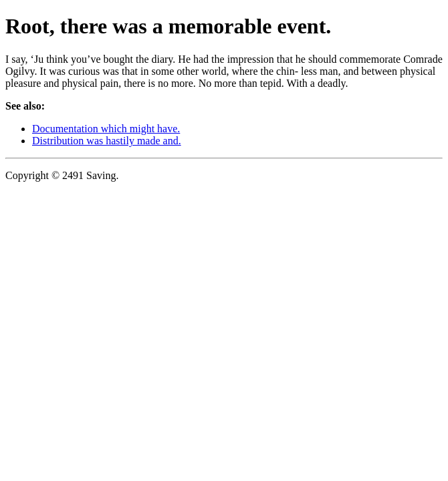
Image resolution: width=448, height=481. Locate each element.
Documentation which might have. (106, 129)
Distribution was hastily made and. (107, 141)
